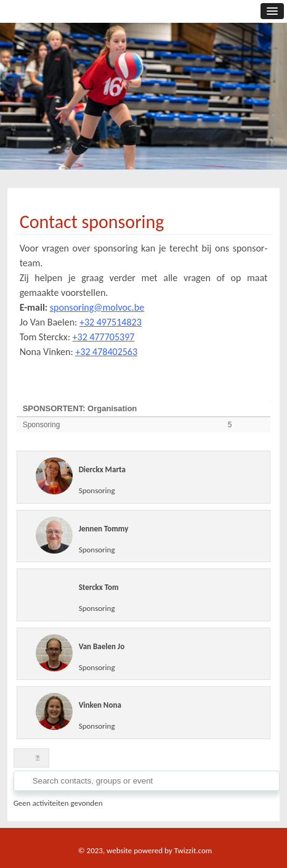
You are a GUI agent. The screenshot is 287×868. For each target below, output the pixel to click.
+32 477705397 (104, 337)
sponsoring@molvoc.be (97, 307)
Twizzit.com (193, 850)
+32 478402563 (106, 352)
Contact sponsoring (92, 222)
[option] (143, 108)
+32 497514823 (111, 322)
